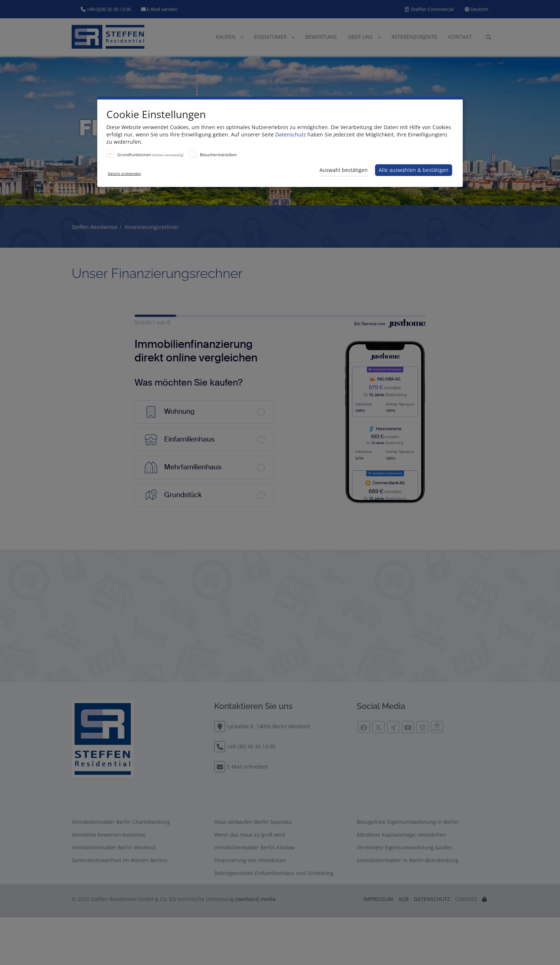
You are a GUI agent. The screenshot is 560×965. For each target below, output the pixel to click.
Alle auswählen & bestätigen (414, 170)
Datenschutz (291, 134)
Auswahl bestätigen (344, 170)
